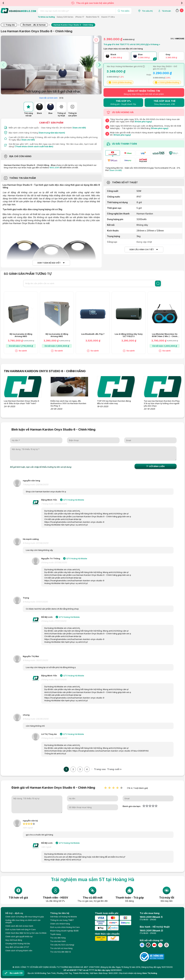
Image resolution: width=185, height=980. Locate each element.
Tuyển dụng (55, 934)
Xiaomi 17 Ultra (108, 17)
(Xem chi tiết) (79, 128)
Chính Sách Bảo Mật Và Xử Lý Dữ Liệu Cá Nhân (26, 933)
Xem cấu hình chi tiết (142, 250)
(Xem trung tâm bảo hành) (52, 133)
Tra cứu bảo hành (58, 941)
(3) (21, 973)
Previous (3, 3)
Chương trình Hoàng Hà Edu (18, 944)
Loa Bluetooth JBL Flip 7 (93, 334)
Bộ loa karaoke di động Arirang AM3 (21, 335)
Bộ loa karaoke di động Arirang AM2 (57, 335)
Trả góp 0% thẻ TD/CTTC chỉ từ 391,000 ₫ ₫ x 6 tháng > (132, 44)
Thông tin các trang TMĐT (62, 920)
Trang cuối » (114, 769)
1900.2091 (54, 168)
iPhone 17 (80, 17)
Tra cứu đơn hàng (58, 938)
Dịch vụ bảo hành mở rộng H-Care (20, 929)
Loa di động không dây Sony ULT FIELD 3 (129, 335)
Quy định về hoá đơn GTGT (17, 947)
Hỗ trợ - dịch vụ (14, 913)
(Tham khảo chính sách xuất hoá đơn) (34, 146)
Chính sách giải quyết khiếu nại (19, 937)
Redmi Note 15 (93, 17)
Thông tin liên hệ (60, 913)
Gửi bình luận (156, 466)
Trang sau (100, 769)
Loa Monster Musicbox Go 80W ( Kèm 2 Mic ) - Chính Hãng (165, 335)
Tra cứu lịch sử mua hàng (61, 948)
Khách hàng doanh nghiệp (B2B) (64, 931)
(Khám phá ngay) (143, 122)
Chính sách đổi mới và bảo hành (19, 926)
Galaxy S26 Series (65, 17)
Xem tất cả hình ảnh (48, 98)
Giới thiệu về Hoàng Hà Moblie (64, 917)
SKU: (173, 39)
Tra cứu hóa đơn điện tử (61, 952)
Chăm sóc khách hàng (60, 924)
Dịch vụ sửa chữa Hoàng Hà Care (65, 927)
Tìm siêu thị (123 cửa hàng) (62, 945)
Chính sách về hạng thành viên (19, 951)
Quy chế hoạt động (14, 940)
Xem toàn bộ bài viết (49, 263)
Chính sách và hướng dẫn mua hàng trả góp (25, 917)
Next (182, 3)
